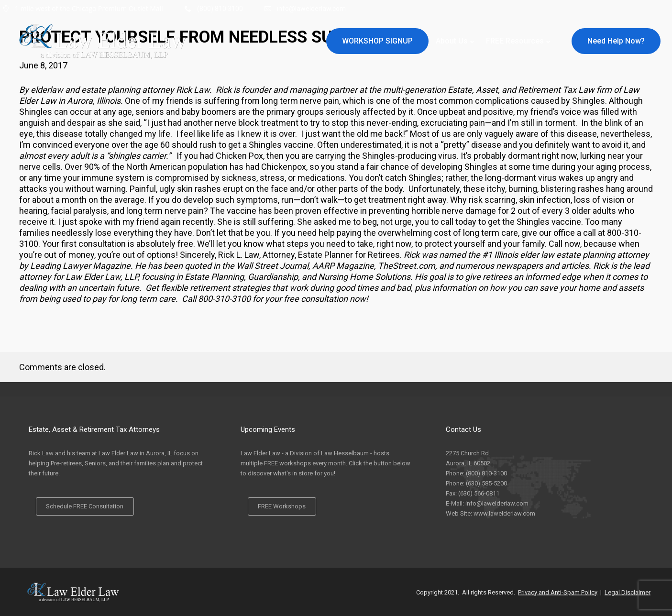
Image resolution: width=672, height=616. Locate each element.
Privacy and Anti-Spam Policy (558, 592)
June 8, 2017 (43, 65)
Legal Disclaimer (628, 592)
